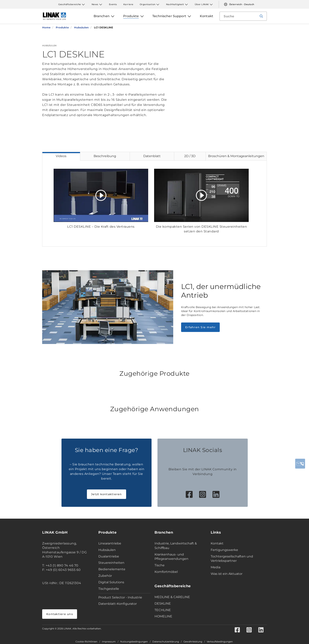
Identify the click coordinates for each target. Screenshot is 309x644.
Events (113, 4)
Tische (160, 565)
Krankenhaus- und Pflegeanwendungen (171, 557)
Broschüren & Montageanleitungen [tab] (236, 156)
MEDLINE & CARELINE (172, 597)
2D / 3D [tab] (190, 156)
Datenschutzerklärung (166, 642)
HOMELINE (163, 616)
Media (215, 567)
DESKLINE (163, 603)
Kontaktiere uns (60, 614)
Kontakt (217, 543)
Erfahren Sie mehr (200, 327)
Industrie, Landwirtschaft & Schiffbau (176, 546)
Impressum (109, 642)
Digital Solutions (111, 582)
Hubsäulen (107, 550)
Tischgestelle (109, 589)
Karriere (128, 4)
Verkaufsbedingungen (220, 642)
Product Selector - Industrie (120, 597)
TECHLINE (163, 610)
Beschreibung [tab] (105, 156)
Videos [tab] (61, 156)
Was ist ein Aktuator (227, 574)
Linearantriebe (110, 543)
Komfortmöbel (166, 572)
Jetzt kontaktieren (107, 494)
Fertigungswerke (224, 550)
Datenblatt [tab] (152, 156)
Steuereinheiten (111, 563)
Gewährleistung (193, 642)
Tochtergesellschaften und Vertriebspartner (232, 559)
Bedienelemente (112, 569)
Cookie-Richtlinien (86, 642)
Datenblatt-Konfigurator (118, 604)
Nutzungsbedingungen (134, 642)
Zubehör (105, 576)
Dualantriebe (109, 556)
